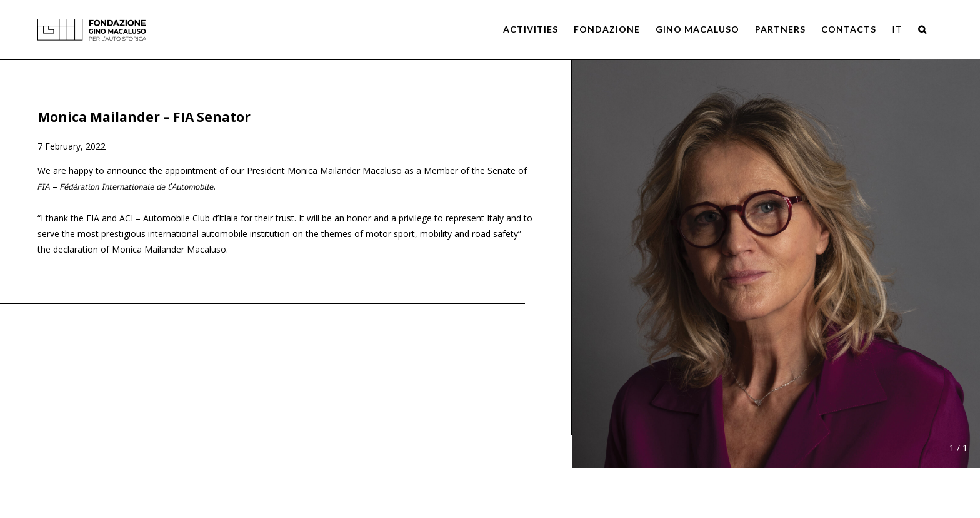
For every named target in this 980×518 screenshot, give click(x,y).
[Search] (922, 29)
